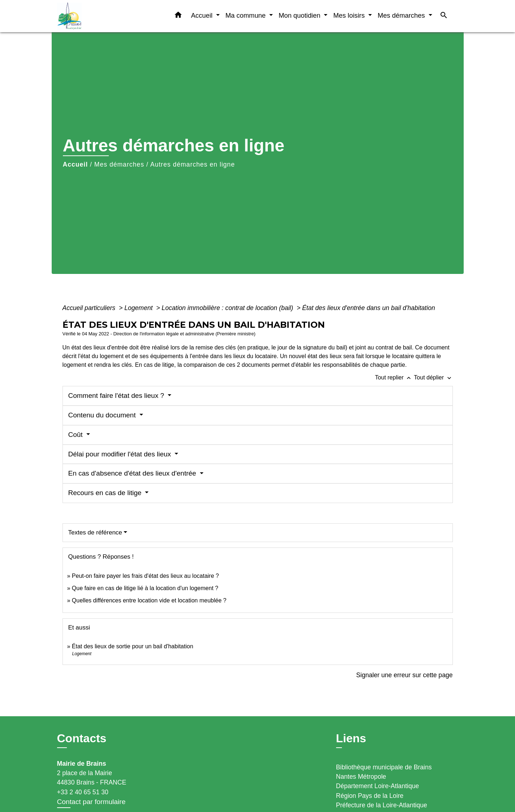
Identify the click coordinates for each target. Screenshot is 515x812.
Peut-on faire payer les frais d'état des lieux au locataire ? (145, 576)
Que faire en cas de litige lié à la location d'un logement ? (145, 588)
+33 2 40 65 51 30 (83, 792)
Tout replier (395, 377)
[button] (178, 16)
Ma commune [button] (247, 15)
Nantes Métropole (361, 777)
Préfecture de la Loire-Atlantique (382, 805)
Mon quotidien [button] (301, 15)
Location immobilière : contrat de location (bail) (228, 308)
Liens (351, 738)
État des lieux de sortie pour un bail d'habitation (133, 646)
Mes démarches (119, 164)
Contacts (82, 738)
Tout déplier (433, 377)
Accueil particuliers (90, 308)
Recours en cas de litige (106, 493)
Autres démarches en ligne (193, 164)
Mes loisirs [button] (350, 15)
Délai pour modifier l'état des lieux (121, 454)
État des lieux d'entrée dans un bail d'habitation (369, 308)
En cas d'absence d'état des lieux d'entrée (133, 473)
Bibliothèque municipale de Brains (384, 767)
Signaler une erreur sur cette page (405, 675)
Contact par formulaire (91, 802)
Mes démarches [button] (402, 15)
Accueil (76, 164)
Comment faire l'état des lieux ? (117, 396)
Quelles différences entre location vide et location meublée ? (149, 600)
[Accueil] (102, 16)
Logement (139, 308)
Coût (76, 435)
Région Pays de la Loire (370, 796)
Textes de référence (95, 532)
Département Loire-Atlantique (378, 786)
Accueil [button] (203, 15)
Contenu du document (103, 415)
